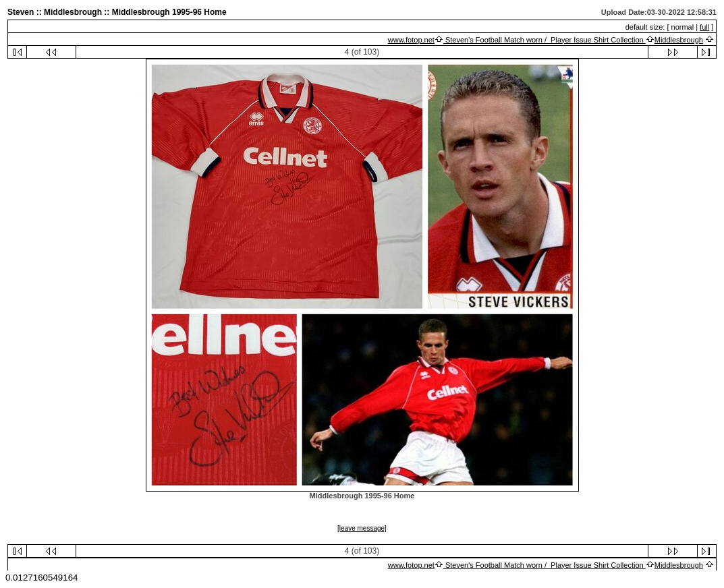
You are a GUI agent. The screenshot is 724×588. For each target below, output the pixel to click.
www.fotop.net (411, 40)
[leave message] (362, 528)
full (704, 27)
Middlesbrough (679, 40)
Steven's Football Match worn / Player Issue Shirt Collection (545, 40)
